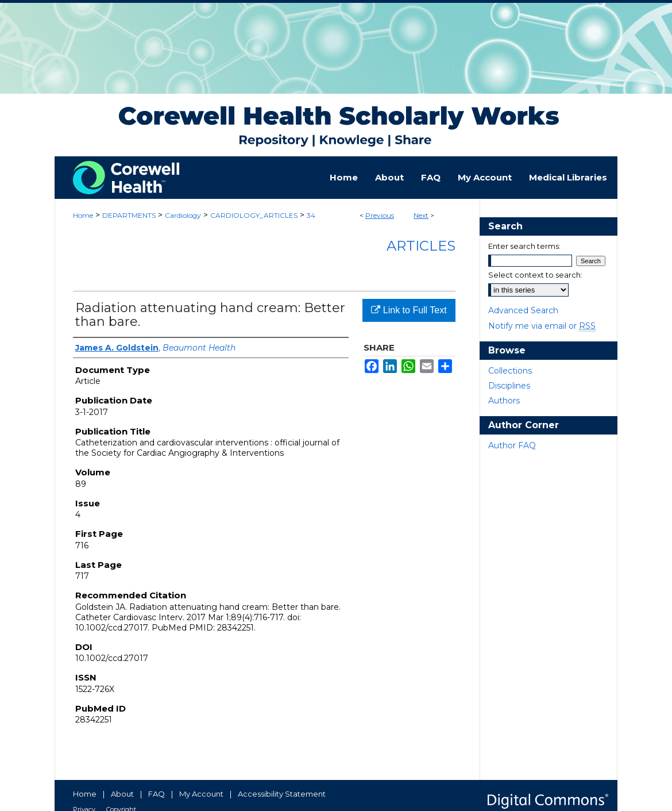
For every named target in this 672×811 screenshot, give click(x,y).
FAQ (157, 794)
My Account (201, 794)
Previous (380, 215)
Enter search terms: (524, 246)
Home (83, 215)
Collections (510, 371)
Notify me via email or (542, 326)
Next (421, 215)
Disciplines (509, 386)
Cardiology (183, 215)
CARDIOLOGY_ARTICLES (254, 215)
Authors (504, 401)
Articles (421, 246)
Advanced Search (523, 310)
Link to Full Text (409, 310)
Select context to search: (535, 275)
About (122, 794)
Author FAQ (512, 445)
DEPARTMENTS (129, 215)
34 (311, 215)
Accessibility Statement (282, 794)
